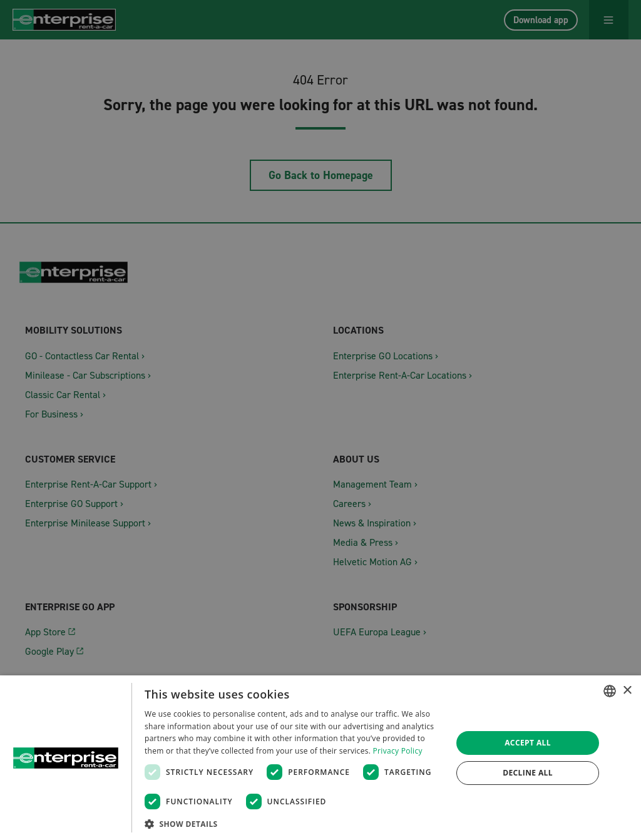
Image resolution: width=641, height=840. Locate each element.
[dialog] (320, 758)
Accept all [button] (528, 743)
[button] (294, 823)
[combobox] (610, 691)
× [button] (627, 691)
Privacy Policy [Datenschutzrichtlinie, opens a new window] (398, 751)
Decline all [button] (528, 773)
